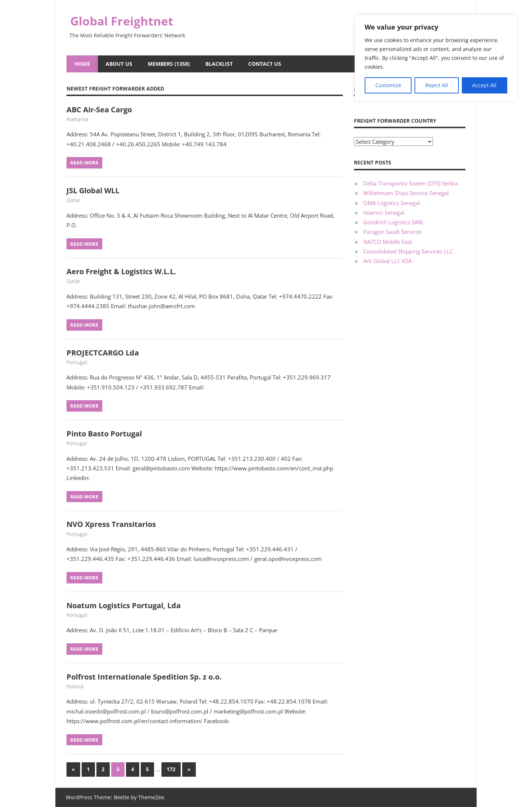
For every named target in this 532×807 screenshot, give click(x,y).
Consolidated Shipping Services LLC (408, 251)
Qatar (74, 200)
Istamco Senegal (384, 212)
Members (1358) (169, 64)
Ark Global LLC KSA (387, 261)
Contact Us (265, 64)
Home (82, 64)
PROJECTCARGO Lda (103, 353)
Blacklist (219, 64)
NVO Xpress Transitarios (111, 524)
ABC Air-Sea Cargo (99, 110)
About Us (119, 64)
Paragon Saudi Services (393, 232)
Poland (75, 686)
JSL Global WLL (93, 190)
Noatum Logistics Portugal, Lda (124, 605)
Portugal (77, 362)
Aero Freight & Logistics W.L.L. (121, 271)
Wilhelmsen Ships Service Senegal (406, 193)
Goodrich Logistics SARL (394, 222)
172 (171, 769)
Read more (84, 163)
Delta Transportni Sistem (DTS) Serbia (410, 183)
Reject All (437, 85)
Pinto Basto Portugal (104, 434)
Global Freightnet (122, 21)
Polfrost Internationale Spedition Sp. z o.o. (144, 677)
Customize (388, 85)
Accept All (484, 85)
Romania (77, 119)
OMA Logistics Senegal (392, 203)
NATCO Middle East (388, 242)
